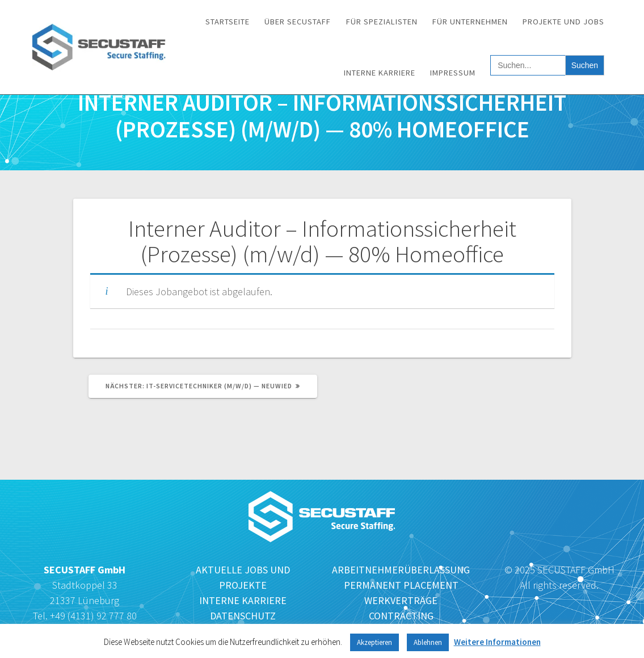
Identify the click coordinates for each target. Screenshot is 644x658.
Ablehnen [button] (428, 642)
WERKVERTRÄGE (401, 600)
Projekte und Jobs (563, 22)
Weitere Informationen (497, 642)
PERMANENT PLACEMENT (401, 585)
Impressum (453, 73)
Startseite (228, 22)
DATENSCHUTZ (243, 616)
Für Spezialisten (382, 22)
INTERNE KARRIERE (243, 600)
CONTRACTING (401, 616)
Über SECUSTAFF (298, 22)
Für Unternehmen (470, 22)
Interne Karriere (380, 73)
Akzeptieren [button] (374, 642)
